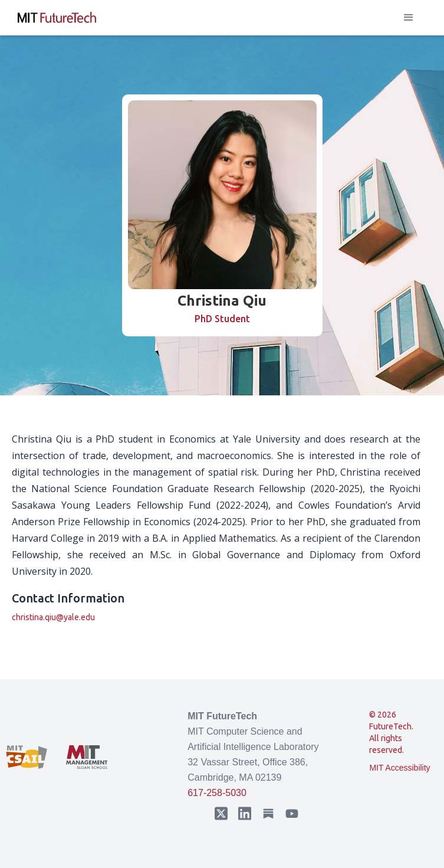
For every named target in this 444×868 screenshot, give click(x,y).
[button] (409, 18)
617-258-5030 (217, 793)
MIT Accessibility (399, 768)
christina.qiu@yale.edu (53, 617)
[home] (57, 18)
